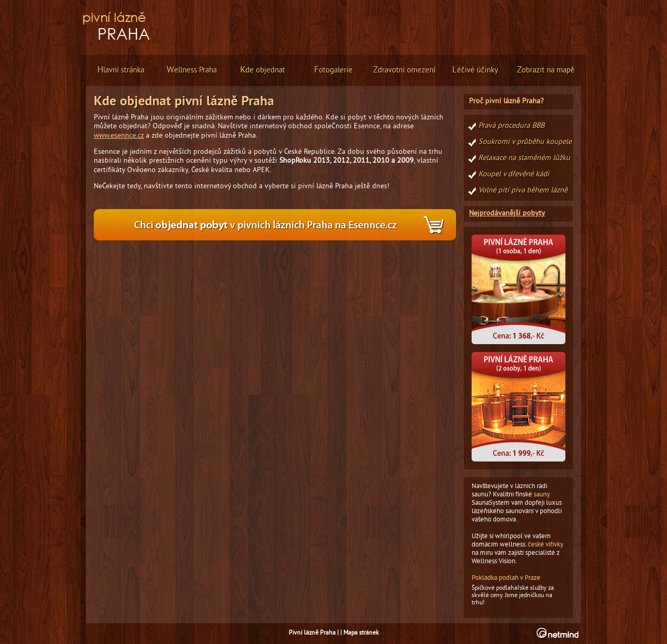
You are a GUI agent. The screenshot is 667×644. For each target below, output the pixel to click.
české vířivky (546, 545)
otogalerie (333, 70)
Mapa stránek (361, 633)
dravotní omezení (404, 70)
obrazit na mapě (546, 70)
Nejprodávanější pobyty (507, 214)
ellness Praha (192, 70)
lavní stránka (121, 70)
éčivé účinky (475, 70)
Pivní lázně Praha (312, 633)
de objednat (263, 70)
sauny (542, 495)
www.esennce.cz (119, 136)
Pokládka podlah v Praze (506, 578)
